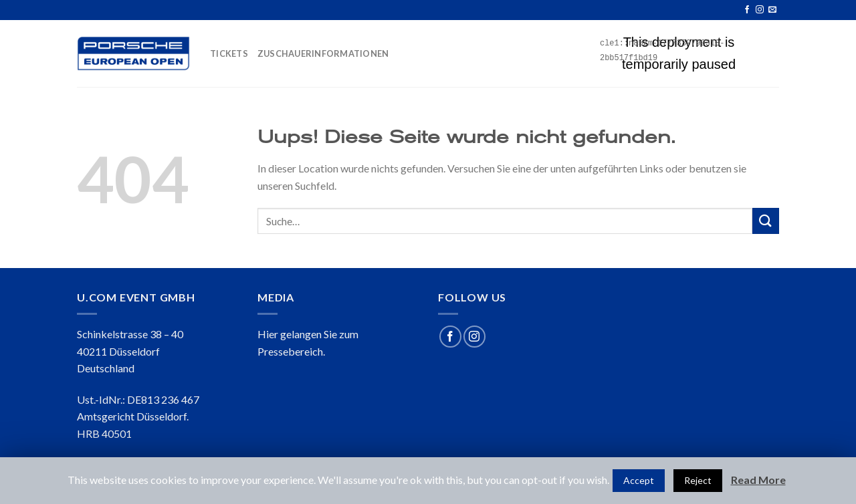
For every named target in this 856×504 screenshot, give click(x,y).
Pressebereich (290, 351)
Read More (758, 480)
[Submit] (766, 221)
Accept (639, 480)
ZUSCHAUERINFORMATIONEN (323, 53)
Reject (698, 480)
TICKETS (229, 53)
